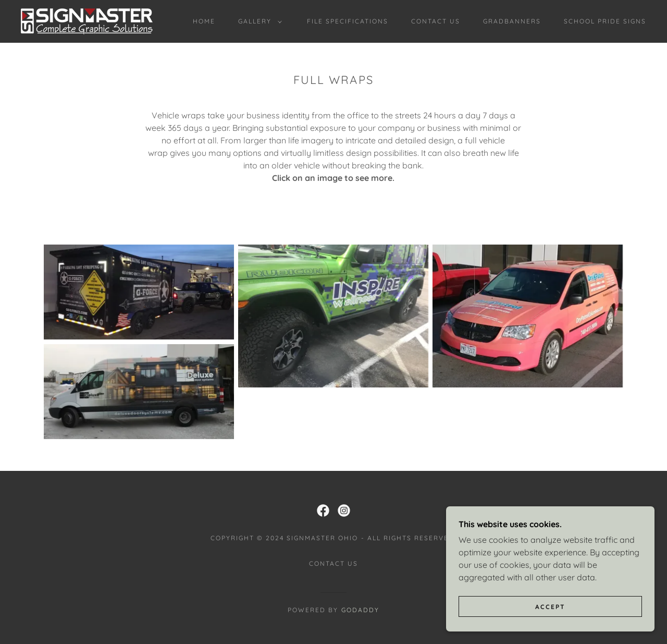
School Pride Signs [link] (605, 21)
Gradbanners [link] (512, 21)
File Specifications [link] (348, 21)
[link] (87, 20)
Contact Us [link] (436, 21)
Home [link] (204, 21)
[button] (258, 21)
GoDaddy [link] (360, 610)
